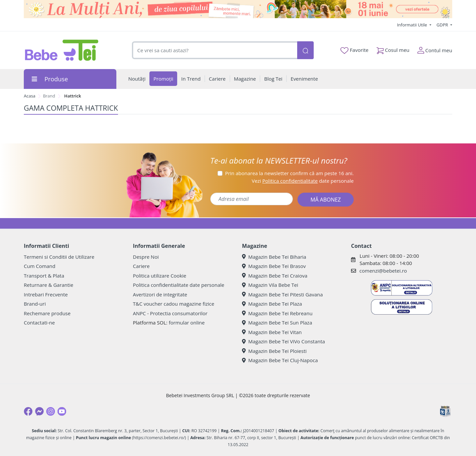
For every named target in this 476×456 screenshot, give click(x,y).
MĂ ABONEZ (326, 200)
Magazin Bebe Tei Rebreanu (277, 313)
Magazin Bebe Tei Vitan (272, 332)
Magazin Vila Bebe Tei (270, 285)
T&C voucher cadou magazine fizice (174, 304)
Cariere (141, 266)
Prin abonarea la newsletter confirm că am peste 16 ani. (289, 173)
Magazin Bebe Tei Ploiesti (274, 351)
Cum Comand (40, 266)
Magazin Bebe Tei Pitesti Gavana (282, 294)
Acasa (30, 96)
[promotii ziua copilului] (238, 9)
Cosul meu (393, 49)
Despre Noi (146, 257)
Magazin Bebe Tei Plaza (272, 304)
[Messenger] (39, 411)
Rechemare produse (47, 313)
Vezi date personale (303, 181)
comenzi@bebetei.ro (383, 271)
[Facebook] (28, 411)
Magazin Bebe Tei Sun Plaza (277, 323)
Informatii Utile (413, 25)
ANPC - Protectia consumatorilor (170, 313)
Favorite (354, 50)
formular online (187, 323)
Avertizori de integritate (160, 294)
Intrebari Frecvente (46, 294)
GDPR (443, 25)
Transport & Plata (44, 276)
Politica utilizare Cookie (159, 276)
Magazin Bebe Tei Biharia (274, 257)
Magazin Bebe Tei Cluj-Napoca (280, 360)
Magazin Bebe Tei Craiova (275, 276)
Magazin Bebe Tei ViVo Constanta (283, 341)
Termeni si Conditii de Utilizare (59, 257)
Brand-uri (35, 304)
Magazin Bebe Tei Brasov (274, 266)
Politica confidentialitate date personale (178, 285)
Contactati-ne (39, 323)
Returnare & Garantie (49, 285)
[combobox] (215, 50)
